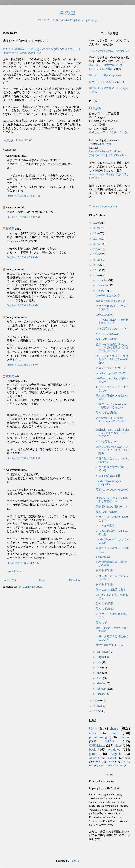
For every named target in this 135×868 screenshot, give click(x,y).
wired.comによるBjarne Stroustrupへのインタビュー (112, 421)
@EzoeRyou (93, 20)
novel (101, 765)
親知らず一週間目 (107, 512)
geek (110, 765)
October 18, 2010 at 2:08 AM (23, 257)
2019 (96, 228)
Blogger (74, 861)
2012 (96, 265)
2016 (96, 244)
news (92, 733)
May (99, 673)
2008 (96, 706)
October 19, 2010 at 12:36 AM (23, 458)
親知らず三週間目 (107, 339)
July (99, 662)
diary (114, 728)
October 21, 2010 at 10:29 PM (23, 563)
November (103, 285)
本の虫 (68, 13)
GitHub (60, 20)
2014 (96, 254)
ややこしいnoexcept (108, 334)
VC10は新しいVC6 (107, 441)
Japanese (94, 758)
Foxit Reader (103, 557)
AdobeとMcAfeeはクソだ (111, 301)
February (102, 689)
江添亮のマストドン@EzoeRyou (108, 155)
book (92, 750)
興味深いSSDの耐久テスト (112, 507)
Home (43, 580)
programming (98, 737)
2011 (96, 270)
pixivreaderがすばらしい (110, 645)
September (103, 652)
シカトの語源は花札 (108, 476)
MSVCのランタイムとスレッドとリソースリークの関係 (112, 450)
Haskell (120, 766)
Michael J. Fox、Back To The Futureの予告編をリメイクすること (112, 433)
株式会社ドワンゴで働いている (108, 132)
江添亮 (10, 229)
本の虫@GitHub (75, 20)
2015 (96, 249)
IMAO (28, 140)
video (118, 745)
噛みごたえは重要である (111, 590)
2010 (96, 276)
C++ (93, 728)
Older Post (75, 580)
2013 (96, 260)
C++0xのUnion (104, 315)
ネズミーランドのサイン (111, 368)
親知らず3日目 (105, 603)
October (101, 291)
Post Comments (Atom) (30, 587)
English (116, 754)
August (101, 657)
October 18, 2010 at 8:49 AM (23, 305)
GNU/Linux (97, 745)
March (100, 683)
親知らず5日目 (105, 570)
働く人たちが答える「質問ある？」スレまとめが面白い (112, 359)
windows (114, 750)
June (99, 667)
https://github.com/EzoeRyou (105, 151)
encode (111, 762)
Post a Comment (16, 571)
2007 (96, 711)
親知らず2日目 (105, 609)
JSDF (98, 762)
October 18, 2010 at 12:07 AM (23, 217)
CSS (123, 762)
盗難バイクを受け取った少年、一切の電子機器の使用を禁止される (112, 347)
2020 (96, 223)
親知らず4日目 (105, 584)
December (103, 280)
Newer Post (10, 580)
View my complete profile (103, 206)
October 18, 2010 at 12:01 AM (23, 196)
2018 (96, 233)
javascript (112, 758)
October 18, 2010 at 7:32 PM (23, 365)
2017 (96, 239)
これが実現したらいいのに (112, 328)
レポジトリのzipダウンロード (107, 82)
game (93, 754)
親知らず (101, 623)
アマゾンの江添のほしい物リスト (109, 51)
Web (115, 733)
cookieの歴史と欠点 (108, 295)
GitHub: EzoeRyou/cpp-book (105, 75)
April (100, 678)
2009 (96, 700)
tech (128, 758)
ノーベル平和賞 (105, 526)
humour (125, 737)
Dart (91, 765)
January (101, 694)
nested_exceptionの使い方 (111, 373)
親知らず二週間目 (107, 413)
